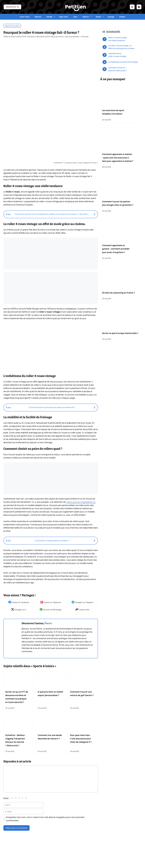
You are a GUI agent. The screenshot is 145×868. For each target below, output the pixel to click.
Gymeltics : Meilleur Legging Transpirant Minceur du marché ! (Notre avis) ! (15, 740)
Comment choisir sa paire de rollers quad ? (118, 69)
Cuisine (130, 860)
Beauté (38, 17)
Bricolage (120, 860)
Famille (51, 17)
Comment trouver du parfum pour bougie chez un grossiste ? (118, 203)
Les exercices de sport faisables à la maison (113, 112)
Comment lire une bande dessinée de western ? (50, 737)
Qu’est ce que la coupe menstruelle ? (120, 333)
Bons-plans (108, 860)
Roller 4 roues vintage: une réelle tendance (118, 39)
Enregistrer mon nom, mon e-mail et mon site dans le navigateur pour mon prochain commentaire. (45, 819)
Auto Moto (108, 856)
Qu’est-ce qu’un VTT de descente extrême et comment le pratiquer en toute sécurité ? (17, 697)
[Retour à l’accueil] (76, 8)
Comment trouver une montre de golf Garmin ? (82, 693)
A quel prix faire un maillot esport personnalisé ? (50, 693)
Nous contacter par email (14, 856)
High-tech (63, 17)
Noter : (7, 798)
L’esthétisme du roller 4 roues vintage (117, 55)
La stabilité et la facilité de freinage (123, 62)
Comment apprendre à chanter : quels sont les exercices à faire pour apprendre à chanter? (118, 158)
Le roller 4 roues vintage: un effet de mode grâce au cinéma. (121, 47)
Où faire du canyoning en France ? (118, 293)
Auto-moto (25, 17)
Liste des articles (10, 863)
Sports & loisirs (12, 26)
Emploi (122, 17)
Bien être (128, 856)
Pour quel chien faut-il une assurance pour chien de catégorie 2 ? (81, 739)
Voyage (111, 17)
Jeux (75, 17)
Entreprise (108, 864)
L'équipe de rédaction (13, 859)
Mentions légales (10, 866)
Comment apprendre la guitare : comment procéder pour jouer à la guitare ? (116, 249)
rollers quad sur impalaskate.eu (81, 502)
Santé (100, 17)
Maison (88, 17)
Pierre (48, 623)
